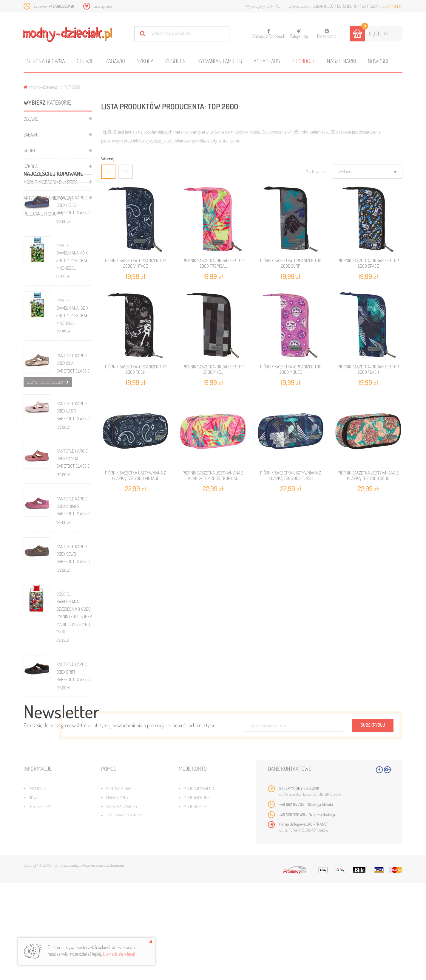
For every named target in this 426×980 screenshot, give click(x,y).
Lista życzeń (103, 6)
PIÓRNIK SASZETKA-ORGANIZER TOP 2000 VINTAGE (136, 263)
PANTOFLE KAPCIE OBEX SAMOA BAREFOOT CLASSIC (73, 520)
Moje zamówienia (199, 886)
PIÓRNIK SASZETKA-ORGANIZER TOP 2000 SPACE (368, 263)
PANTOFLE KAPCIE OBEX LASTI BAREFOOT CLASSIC (73, 472)
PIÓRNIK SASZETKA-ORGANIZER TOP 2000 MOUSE (291, 369)
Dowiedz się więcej (119, 954)
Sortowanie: (316, 171)
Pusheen (176, 61)
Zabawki (115, 61)
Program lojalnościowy (51, 912)
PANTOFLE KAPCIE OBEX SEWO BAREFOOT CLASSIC (73, 615)
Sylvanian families (220, 61)
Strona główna (46, 61)
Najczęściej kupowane (53, 234)
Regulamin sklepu (122, 921)
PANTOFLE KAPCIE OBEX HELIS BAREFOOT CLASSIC (73, 266)
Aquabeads (267, 61)
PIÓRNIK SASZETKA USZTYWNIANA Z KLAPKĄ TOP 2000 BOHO (368, 476)
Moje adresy (195, 904)
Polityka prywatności (126, 930)
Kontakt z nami (119, 886)
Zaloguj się (299, 34)
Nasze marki (342, 61)
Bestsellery (40, 904)
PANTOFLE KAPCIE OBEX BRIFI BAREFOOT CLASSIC (73, 733)
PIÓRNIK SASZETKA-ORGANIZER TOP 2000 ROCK (136, 369)
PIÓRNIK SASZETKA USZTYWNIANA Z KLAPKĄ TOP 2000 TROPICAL (213, 476)
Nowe (34, 895)
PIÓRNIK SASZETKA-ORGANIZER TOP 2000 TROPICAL (213, 263)
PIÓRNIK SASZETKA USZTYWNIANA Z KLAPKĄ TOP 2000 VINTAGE (135, 476)
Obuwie (85, 61)
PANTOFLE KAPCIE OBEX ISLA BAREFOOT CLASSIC (73, 424)
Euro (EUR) (347, 6)
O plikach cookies (44, 921)
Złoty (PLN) (392, 6)
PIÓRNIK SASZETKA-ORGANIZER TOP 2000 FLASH (368, 369)
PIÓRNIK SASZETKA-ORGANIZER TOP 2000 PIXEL (213, 369)
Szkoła (145, 61)
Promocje (303, 61)
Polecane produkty (44, 214)
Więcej (108, 159)
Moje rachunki (197, 895)
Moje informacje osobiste (208, 912)
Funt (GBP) (370, 6)
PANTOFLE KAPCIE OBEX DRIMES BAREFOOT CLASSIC (73, 567)
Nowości (378, 61)
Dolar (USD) (323, 6)
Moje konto (193, 866)
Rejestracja (327, 34)
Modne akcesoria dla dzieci (51, 182)
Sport (30, 151)
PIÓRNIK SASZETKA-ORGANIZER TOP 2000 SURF (291, 263)
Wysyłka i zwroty (122, 904)
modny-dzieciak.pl (41, 87)
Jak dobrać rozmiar (124, 912)
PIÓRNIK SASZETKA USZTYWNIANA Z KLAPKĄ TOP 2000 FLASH (291, 476)
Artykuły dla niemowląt (48, 198)
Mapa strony (117, 895)
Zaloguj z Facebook (269, 32)
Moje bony (193, 921)
